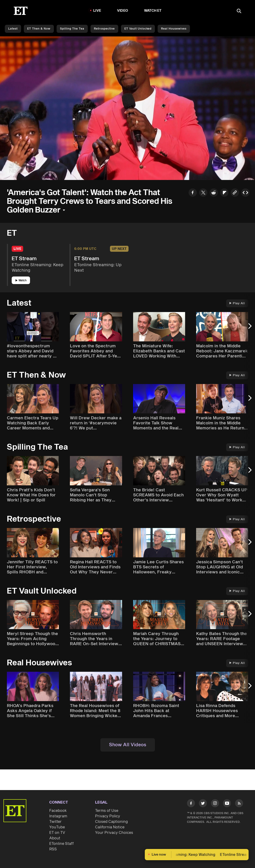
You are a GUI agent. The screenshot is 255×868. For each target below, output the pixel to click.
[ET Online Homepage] (21, 11)
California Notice (110, 827)
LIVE (97, 11)
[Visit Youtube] (227, 804)
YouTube (57, 827)
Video (123, 11)
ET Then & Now (39, 29)
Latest (13, 29)
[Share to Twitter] (203, 193)
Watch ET (153, 11)
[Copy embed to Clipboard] (245, 193)
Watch (21, 281)
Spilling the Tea (72, 29)
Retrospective (104, 29)
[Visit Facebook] (191, 804)
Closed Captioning (111, 822)
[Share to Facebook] (193, 193)
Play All (237, 303)
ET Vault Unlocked (138, 29)
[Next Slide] (249, 328)
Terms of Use (107, 811)
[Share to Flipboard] (224, 193)
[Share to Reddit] (214, 193)
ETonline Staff (62, 844)
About (55, 838)
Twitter (55, 822)
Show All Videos (128, 745)
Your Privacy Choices (114, 833)
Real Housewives (174, 29)
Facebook (58, 811)
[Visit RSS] (239, 804)
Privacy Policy (108, 816)
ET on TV (57, 833)
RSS (53, 849)
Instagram (58, 816)
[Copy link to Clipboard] (235, 193)
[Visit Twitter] (203, 804)
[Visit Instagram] (215, 804)
